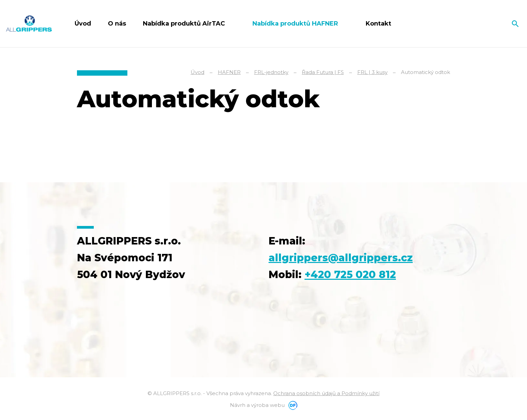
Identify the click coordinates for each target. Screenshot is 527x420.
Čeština (491, 24)
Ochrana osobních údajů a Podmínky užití (326, 393)
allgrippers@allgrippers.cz (341, 258)
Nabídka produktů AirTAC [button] (185, 24)
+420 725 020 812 (350, 275)
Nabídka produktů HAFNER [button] (296, 24)
